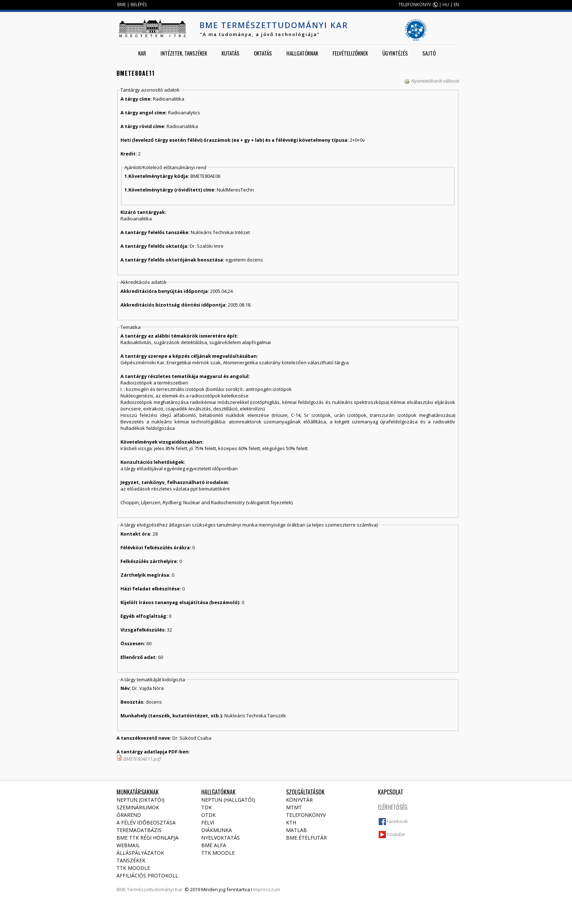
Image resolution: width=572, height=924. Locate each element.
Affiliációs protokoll (147, 875)
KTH (291, 822)
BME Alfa (214, 845)
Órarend (129, 815)
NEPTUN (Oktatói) (140, 800)
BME (122, 5)
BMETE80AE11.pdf (142, 759)
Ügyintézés (395, 53)
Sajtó (429, 53)
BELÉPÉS (139, 5)
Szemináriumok (138, 807)
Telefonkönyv (306, 815)
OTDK (208, 815)
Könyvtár (299, 800)
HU (446, 5)
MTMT (294, 807)
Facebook (397, 821)
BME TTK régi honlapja (148, 838)
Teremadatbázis (139, 830)
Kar (142, 53)
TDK (206, 807)
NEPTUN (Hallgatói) (228, 800)
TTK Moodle (133, 868)
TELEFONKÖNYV (415, 5)
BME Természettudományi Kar (274, 25)
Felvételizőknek (350, 53)
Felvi (208, 822)
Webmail (128, 845)
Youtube (396, 834)
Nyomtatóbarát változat (432, 81)
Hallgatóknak (302, 53)
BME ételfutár (306, 838)
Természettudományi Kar (155, 889)
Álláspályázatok (140, 853)
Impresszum (267, 889)
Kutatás (230, 53)
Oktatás (263, 53)
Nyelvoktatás (221, 838)
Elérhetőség (393, 807)
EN (456, 5)
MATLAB (296, 830)
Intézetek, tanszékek (184, 53)
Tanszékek (131, 860)
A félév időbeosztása (146, 822)
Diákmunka (217, 830)
